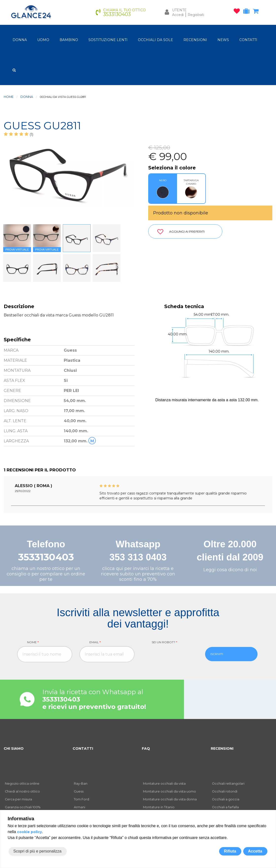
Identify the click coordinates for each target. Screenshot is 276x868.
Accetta (255, 851)
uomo (43, 40)
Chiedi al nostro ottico (22, 791)
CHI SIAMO (14, 748)
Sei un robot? (164, 642)
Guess (79, 791)
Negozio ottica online (22, 784)
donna (20, 40)
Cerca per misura (18, 799)
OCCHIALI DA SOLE (155, 40)
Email (95, 642)
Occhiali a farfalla (225, 807)
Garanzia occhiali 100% (23, 807)
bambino (69, 40)
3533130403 (46, 557)
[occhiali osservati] (238, 12)
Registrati (196, 15)
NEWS (223, 40)
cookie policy (29, 832)
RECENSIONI (195, 40)
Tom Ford (81, 799)
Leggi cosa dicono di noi (230, 570)
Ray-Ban (81, 784)
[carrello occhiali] (257, 12)
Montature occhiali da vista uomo (170, 791)
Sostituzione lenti (108, 40)
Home (9, 97)
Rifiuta (230, 851)
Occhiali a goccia (226, 799)
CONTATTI (248, 40)
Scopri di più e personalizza (37, 851)
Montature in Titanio (159, 807)
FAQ (146, 748)
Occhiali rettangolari (228, 784)
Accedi (178, 15)
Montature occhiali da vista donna (170, 799)
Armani (80, 807)
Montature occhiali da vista (164, 784)
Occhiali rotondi (225, 791)
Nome (33, 642)
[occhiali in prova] (248, 12)
